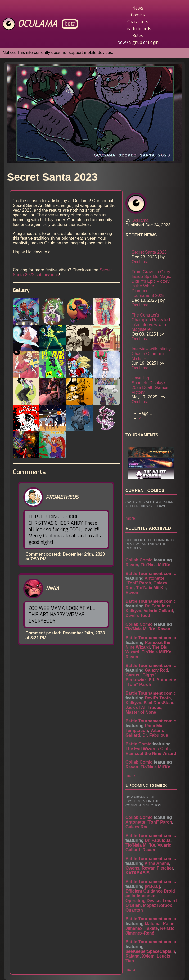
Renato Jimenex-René (150, 931)
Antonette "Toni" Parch (145, 581)
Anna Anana (157, 863)
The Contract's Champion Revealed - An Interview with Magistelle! (151, 322)
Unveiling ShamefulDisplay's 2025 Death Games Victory (150, 385)
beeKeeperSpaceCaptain (150, 951)
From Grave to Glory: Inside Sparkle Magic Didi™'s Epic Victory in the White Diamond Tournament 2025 (151, 284)
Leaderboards (138, 29)
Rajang (132, 956)
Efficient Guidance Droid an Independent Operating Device (150, 896)
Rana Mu (154, 726)
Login (153, 42)
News (138, 8)
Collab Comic (139, 560)
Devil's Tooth (139, 616)
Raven (132, 565)
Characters (138, 22)
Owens (132, 868)
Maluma (153, 924)
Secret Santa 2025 (149, 252)
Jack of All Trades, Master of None (144, 710)
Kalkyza (133, 611)
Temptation (137, 730)
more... (132, 518)
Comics (138, 15)
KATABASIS (138, 873)
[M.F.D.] (152, 886)
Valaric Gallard (158, 611)
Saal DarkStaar (158, 703)
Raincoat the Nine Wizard (148, 645)
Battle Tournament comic (151, 573)
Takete (151, 928)
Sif (151, 680)
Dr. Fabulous (158, 606)
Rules (138, 36)
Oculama (37, 24)
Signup (136, 42)
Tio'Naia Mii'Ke (155, 565)
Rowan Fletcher (157, 868)
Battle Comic (138, 744)
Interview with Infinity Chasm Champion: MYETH (151, 354)
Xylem (148, 956)
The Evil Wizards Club (148, 749)
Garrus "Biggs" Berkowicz (141, 677)
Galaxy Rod (156, 670)
